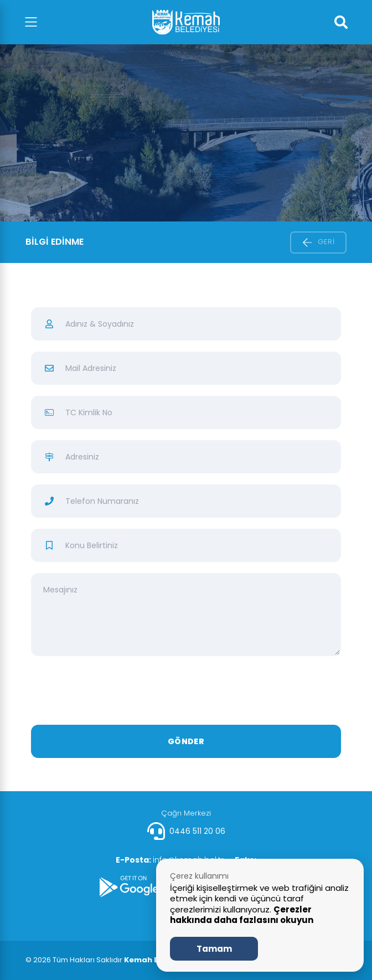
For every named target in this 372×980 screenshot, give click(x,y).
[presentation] (186, 692)
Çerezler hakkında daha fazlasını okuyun (242, 915)
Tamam (214, 949)
